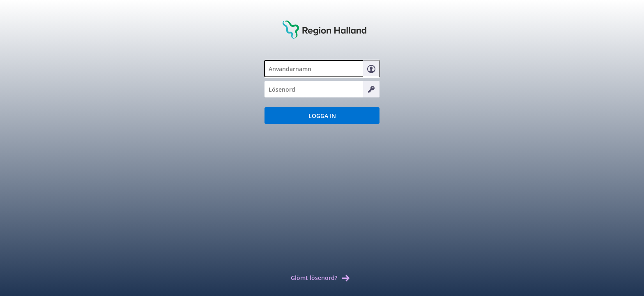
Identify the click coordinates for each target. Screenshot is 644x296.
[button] (322, 116)
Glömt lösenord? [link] (314, 278)
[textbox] (322, 69)
